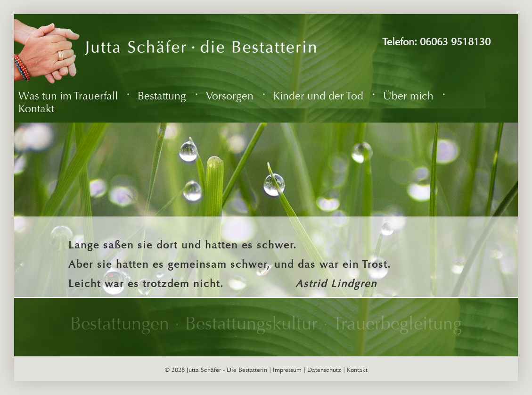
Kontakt (357, 370)
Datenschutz (324, 370)
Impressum (287, 370)
